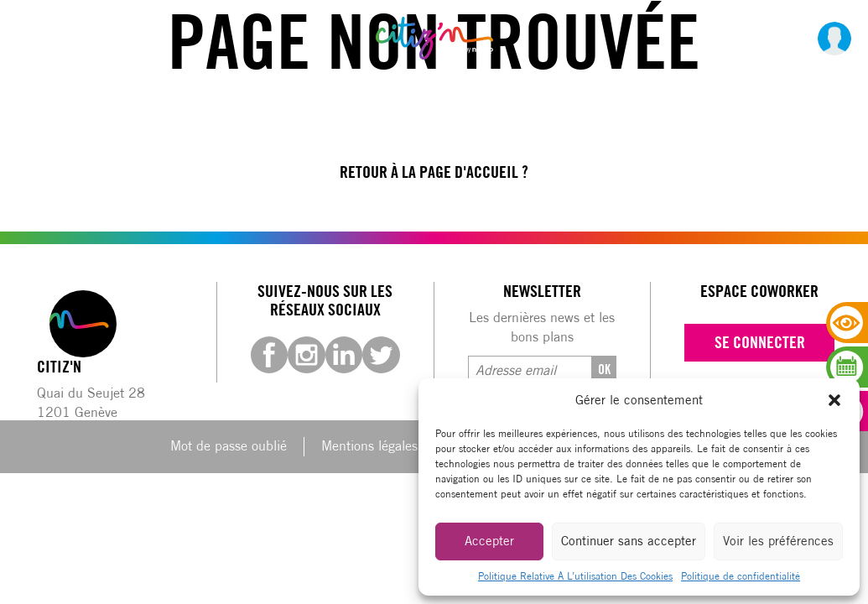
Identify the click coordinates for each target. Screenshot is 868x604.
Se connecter (760, 342)
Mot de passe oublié (229, 446)
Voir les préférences (778, 541)
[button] (834, 400)
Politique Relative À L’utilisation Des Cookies (575, 576)
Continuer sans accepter (629, 541)
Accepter (489, 541)
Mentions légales (369, 446)
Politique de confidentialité (741, 576)
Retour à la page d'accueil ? (434, 172)
